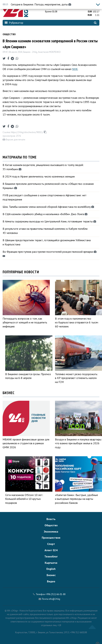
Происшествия (51, 538)
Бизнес (51, 575)
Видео (51, 581)
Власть (51, 519)
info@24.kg (54, 599)
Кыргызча (51, 563)
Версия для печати (14, 140)
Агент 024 (51, 550)
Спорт (51, 544)
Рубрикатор (14, 23)
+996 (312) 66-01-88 (55, 594)
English (51, 569)
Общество (9, 34)
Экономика (51, 532)
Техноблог (51, 556)
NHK (75, 69)
